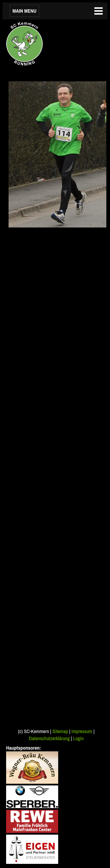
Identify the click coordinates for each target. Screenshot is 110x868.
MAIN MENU (24, 11)
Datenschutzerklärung (49, 738)
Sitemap (60, 731)
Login (78, 738)
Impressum (82, 731)
